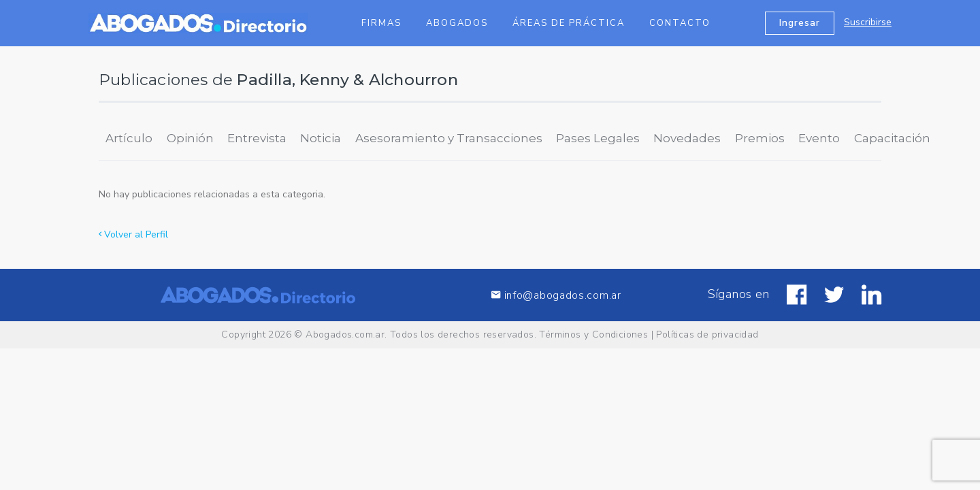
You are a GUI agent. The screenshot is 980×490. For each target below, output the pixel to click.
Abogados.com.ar (345, 334)
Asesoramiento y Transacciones (449, 138)
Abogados (457, 23)
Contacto (680, 23)
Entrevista (257, 138)
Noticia (321, 138)
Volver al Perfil (133, 234)
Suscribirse (868, 22)
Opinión (190, 138)
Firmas (381, 23)
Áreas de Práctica (569, 23)
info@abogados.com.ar (556, 295)
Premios (760, 138)
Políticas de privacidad (707, 334)
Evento (819, 138)
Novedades (687, 138)
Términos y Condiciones (593, 334)
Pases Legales (598, 138)
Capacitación (892, 138)
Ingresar (800, 23)
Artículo (129, 138)
